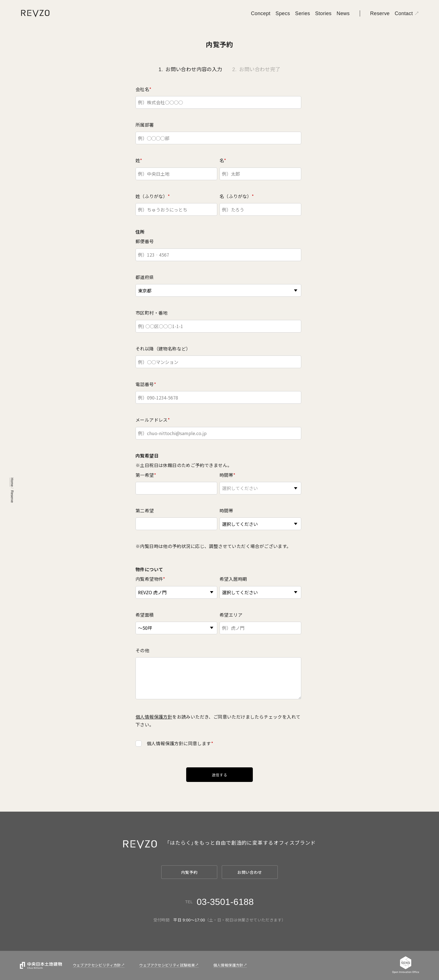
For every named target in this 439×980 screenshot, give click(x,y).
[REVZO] (35, 13)
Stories (323, 13)
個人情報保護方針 (154, 717)
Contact (404, 13)
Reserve (380, 13)
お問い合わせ (250, 872)
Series (303, 13)
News (343, 13)
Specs (283, 13)
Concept (261, 13)
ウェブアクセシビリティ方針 (97, 965)
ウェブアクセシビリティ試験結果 (167, 965)
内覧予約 (189, 872)
